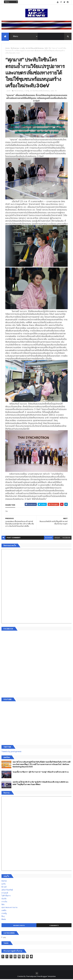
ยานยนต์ (5, 894)
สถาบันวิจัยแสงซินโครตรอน (35, 48)
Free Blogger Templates (47, 977)
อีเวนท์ (4, 888)
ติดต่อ (4, 920)
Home (7, 48)
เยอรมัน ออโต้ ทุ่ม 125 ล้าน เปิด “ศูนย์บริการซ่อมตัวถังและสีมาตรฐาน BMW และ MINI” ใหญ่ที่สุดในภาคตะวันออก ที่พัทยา (41, 784)
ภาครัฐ (22, 48)
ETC (5, 938)
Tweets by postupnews (11, 752)
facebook (66, 538)
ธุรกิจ (4, 885)
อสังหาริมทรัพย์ (7, 891)
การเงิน (4, 902)
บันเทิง (4, 899)
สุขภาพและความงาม (9, 908)
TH (50, 48)
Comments (54, 926)
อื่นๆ (3, 917)
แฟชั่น (4, 911)
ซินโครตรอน (15, 48)
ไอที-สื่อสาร (6, 896)
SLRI (46, 48)
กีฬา (3, 905)
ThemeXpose (31, 977)
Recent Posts (19, 926)
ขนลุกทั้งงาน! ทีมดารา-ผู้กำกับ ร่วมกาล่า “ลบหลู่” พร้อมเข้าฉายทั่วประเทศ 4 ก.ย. (41, 773)
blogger (49, 538)
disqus (57, 538)
